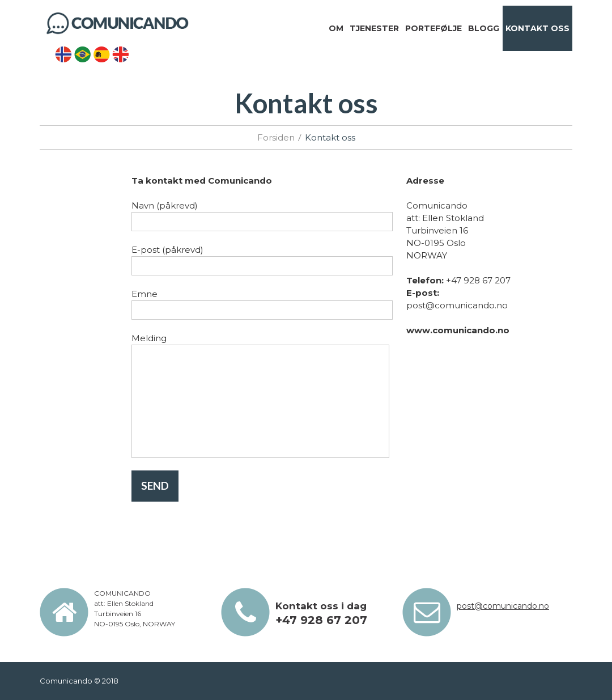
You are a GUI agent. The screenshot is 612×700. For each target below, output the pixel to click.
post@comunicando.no (503, 606)
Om (336, 28)
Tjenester (374, 28)
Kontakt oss (537, 28)
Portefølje (433, 28)
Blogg (484, 28)
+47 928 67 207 (321, 620)
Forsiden (276, 137)
